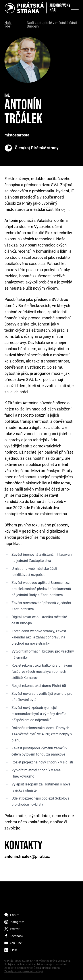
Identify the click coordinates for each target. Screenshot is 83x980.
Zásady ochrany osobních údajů (24, 971)
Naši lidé (8, 25)
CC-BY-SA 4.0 (30, 961)
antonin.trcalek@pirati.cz (27, 857)
